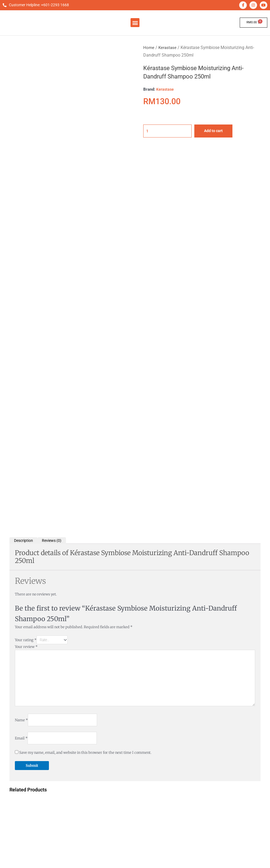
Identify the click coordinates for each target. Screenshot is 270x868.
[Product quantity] (170, 131)
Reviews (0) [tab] (55, 167)
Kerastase (168, 48)
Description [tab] (25, 167)
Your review (26, 275)
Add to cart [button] (53, 532)
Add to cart (219, 131)
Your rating (26, 267)
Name (21, 352)
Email (21, 371)
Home (149, 48)
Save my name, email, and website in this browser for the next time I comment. (85, 386)
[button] (135, 23)
